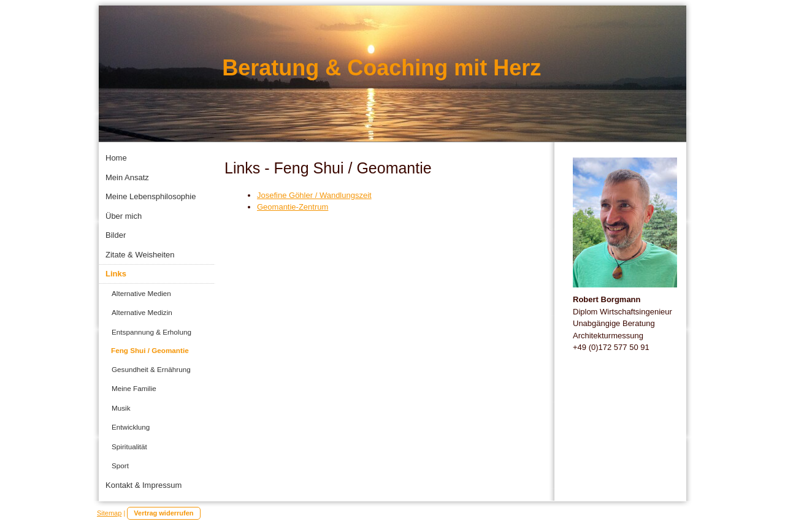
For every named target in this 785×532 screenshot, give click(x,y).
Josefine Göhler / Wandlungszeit (314, 195)
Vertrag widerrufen (163, 513)
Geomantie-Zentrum (293, 207)
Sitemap (109, 513)
